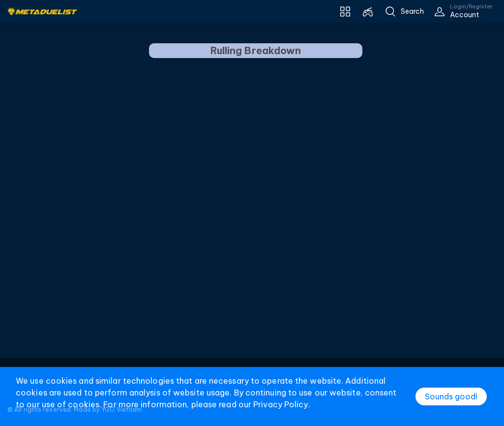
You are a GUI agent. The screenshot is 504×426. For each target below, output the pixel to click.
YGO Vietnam (121, 410)
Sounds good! (451, 396)
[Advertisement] (252, 233)
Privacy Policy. (282, 404)
